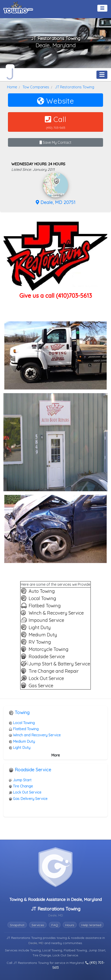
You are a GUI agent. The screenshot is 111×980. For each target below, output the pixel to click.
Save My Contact (55, 142)
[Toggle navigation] (102, 8)
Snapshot (17, 925)
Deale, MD (36, 943)
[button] (57, 181)
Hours (70, 925)
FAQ (55, 925)
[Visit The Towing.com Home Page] (18, 7)
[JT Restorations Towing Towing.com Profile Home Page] (10, 73)
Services (38, 925)
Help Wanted (91, 925)
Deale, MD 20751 (56, 202)
